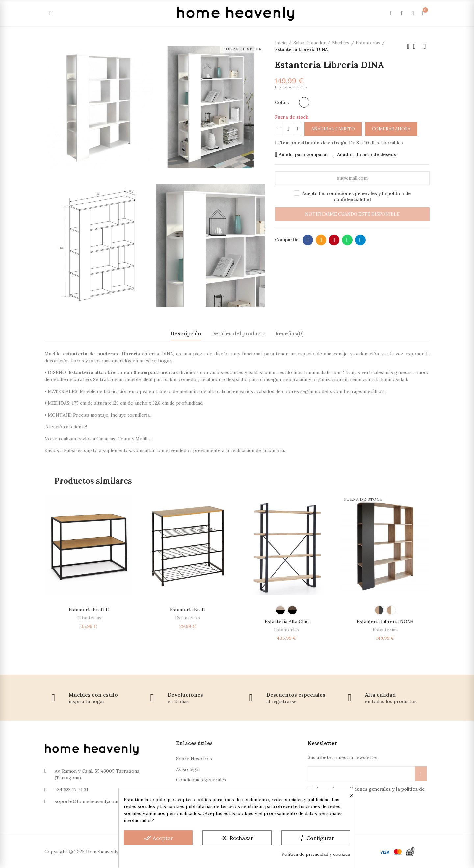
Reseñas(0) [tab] (290, 333)
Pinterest (334, 240)
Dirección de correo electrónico (321, 240)
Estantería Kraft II (89, 610)
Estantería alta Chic (287, 621)
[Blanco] (304, 102)
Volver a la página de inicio (416, 46)
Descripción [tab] (186, 333)
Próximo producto (425, 46)
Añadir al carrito (333, 129)
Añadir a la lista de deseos (367, 154)
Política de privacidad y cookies (316, 854)
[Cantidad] (288, 129)
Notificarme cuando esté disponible (352, 214)
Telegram (361, 240)
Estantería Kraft (188, 610)
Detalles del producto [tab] (238, 333)
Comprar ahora (391, 129)
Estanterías (89, 618)
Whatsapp (347, 240)
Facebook (308, 240)
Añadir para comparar (304, 154)
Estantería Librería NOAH (385, 621)
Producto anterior (408, 46)
